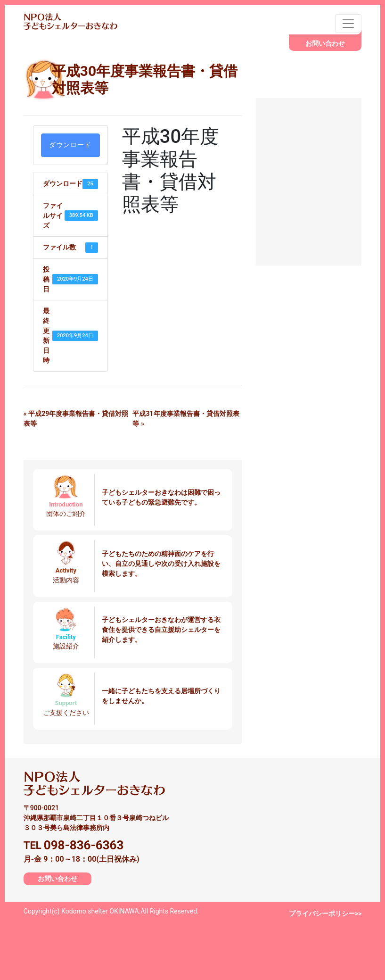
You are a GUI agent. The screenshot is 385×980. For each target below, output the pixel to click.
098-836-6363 (84, 845)
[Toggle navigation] (348, 24)
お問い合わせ (325, 43)
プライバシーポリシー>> (325, 914)
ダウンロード (70, 145)
